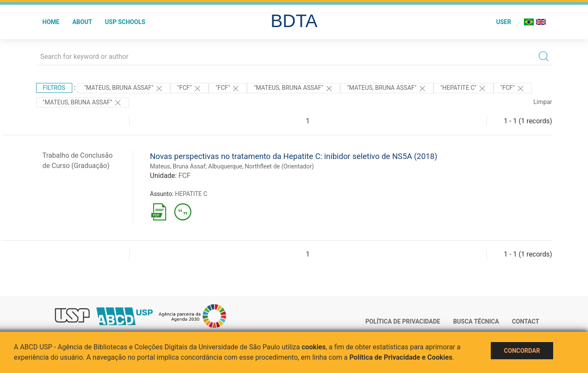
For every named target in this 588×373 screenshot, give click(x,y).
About (82, 22)
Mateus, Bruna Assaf (178, 166)
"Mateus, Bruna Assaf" (124, 89)
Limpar (543, 102)
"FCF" (189, 89)
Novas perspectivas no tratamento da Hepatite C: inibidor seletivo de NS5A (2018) (294, 156)
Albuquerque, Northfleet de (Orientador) (261, 166)
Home (51, 22)
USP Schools (125, 22)
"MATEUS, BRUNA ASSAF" (387, 89)
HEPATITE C (191, 194)
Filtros (54, 88)
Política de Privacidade (403, 321)
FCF (185, 176)
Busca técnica (476, 321)
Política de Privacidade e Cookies (401, 357)
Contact (525, 321)
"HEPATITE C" (463, 89)
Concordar (522, 351)
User (503, 22)
